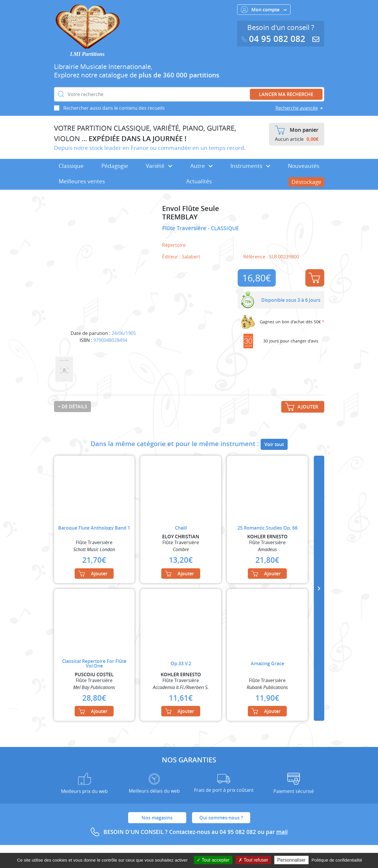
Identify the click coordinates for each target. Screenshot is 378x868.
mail (282, 832)
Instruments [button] (250, 166)
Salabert (191, 257)
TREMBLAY (180, 217)
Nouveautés (304, 166)
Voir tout (274, 444)
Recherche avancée (297, 108)
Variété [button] (159, 166)
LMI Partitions (87, 54)
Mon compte (264, 10)
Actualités (199, 181)
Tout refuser (253, 860)
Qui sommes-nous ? (221, 818)
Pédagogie (115, 166)
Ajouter (314, 278)
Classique (71, 166)
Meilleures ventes (82, 181)
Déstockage (306, 182)
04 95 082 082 (275, 39)
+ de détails (72, 407)
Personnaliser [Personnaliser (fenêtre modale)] (291, 860)
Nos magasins (157, 818)
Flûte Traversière (185, 228)
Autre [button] (201, 166)
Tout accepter (213, 860)
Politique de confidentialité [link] (337, 860)
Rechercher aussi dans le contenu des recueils (114, 108)
